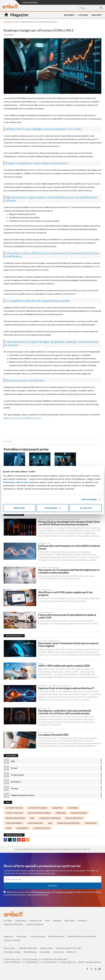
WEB (32, 819)
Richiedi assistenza (56, 937)
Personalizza (53, 508)
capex (8, 829)
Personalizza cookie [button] (12, 953)
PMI (13, 762)
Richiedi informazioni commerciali (82, 937)
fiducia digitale (35, 824)
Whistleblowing (30, 953)
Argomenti (69, 15)
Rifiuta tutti (19, 508)
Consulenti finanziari (50, 819)
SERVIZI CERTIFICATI (74, 819)
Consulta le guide (38, 937)
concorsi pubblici (14, 824)
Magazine (57, 921)
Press (47, 921)
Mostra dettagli (89, 499)
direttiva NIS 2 (35, 418)
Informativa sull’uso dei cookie (19, 482)
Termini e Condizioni (64, 893)
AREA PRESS (97, 15)
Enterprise (16, 782)
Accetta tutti (86, 508)
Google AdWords (79, 814)
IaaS (50, 824)
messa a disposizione (15, 819)
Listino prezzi (22, 937)
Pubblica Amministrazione (23, 796)
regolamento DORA (17, 418)
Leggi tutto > (86, 850)
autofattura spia (14, 809)
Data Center (70, 921)
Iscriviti (53, 886)
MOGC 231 (72, 953)
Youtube (19, 841)
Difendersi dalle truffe (28, 949)
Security (16, 22)
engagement (23, 829)
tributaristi (91, 824)
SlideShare (28, 841)
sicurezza (8, 441)
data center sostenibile (39, 814)
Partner (15, 789)
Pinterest (23, 841)
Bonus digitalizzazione (68, 824)
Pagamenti (8, 937)
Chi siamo (8, 921)
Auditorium (83, 921)
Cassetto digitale (14, 814)
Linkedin (14, 841)
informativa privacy (43, 893)
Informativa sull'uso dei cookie (69, 949)
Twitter (10, 841)
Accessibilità (45, 953)
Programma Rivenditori (13, 925)
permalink (61, 814)
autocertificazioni (37, 809)
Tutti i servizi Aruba (30, 2)
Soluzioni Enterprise (35, 925)
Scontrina (73, 809)
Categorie (83, 15)
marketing (57, 809)
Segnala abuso (46, 949)
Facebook (5, 841)
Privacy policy (11, 949)
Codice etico (59, 953)
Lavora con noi (36, 921)
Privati (14, 769)
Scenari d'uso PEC (42, 829)
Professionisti (17, 776)
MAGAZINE (8, 22)
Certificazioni (21, 921)
